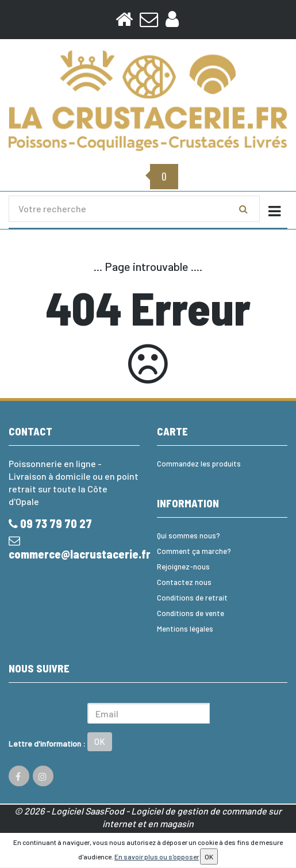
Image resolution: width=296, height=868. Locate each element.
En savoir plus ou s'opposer (157, 856)
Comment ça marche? (194, 551)
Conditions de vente (191, 613)
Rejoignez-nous (183, 567)
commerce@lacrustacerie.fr (74, 548)
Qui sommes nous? (189, 536)
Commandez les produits (199, 464)
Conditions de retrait (192, 598)
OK (100, 741)
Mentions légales (185, 629)
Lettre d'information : (47, 743)
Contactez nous (184, 582)
